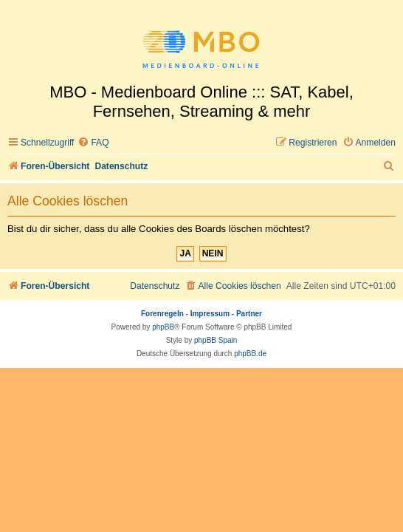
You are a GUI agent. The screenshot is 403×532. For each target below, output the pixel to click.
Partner (249, 314)
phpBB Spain (216, 340)
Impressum (210, 314)
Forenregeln (162, 314)
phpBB (163, 327)
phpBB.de (250, 354)
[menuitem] (93, 143)
